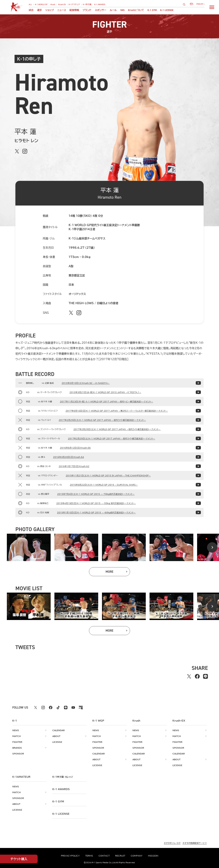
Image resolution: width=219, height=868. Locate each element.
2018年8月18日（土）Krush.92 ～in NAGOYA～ (86, 383)
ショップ (50, 10)
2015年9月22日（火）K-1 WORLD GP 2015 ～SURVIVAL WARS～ (104, 485)
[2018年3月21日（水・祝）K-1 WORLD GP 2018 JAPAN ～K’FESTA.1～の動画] (198, 392)
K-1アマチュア (74, 5)
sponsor (18, 754)
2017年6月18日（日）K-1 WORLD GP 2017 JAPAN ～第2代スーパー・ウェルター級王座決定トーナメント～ (117, 411)
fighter (17, 742)
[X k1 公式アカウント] (36, 708)
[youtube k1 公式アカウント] (73, 708)
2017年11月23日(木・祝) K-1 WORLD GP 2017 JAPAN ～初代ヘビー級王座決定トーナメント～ (107, 401)
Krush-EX (62, 5)
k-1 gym (58, 802)
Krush (53, 5)
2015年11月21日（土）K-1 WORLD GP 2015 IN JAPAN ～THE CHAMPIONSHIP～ (108, 475)
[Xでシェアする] (189, 676)
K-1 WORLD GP (41, 5)
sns (122, 10)
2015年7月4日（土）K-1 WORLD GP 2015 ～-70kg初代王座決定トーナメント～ (96, 494)
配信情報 (74, 10)
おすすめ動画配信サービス (195, 843)
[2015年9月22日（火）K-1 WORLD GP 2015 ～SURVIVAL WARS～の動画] (198, 485)
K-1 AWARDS (100, 5)
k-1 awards (61, 789)
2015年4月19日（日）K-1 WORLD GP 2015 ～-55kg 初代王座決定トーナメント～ (96, 503)
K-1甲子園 (87, 5)
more (118, 572)
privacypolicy (70, 856)
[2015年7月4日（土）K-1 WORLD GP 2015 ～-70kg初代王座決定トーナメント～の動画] (198, 494)
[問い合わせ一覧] (192, 4)
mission (153, 856)
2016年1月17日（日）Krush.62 (74, 466)
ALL (30, 5)
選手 (40, 10)
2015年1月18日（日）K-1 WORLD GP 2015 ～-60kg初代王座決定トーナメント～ (96, 512)
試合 (31, 10)
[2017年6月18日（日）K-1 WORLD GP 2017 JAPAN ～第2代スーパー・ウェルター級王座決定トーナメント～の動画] (198, 411)
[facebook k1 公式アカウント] (51, 708)
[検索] (185, 4)
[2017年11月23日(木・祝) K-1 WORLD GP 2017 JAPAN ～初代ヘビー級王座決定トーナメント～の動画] (198, 401)
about (56, 736)
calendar (59, 730)
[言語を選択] (201, 4)
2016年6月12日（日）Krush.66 (75, 448)
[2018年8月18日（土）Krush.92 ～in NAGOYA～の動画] (198, 383)
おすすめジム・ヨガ (172, 843)
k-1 (63, 777)
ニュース (62, 10)
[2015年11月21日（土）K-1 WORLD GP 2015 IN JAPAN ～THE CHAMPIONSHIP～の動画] (198, 475)
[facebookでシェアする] (197, 676)
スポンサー (101, 10)
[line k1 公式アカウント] (66, 708)
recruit (120, 856)
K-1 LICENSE (167, 10)
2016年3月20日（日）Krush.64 (69, 457)
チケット (19, 859)
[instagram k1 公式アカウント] (43, 708)
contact (104, 856)
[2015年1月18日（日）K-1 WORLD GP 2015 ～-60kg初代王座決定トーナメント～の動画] (198, 512)
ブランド (87, 10)
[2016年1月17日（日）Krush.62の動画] (198, 466)
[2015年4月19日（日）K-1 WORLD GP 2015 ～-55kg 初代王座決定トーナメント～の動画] (198, 503)
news (16, 730)
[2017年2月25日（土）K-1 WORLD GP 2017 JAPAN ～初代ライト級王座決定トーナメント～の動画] (198, 420)
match (17, 736)
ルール (113, 10)
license (57, 742)
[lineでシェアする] (205, 676)
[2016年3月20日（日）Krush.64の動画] (198, 457)
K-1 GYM (152, 10)
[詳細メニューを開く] (212, 7)
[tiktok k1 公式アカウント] (58, 708)
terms (89, 856)
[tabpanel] (29, 547)
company (137, 856)
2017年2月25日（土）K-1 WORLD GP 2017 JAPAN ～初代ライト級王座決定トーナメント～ (102, 420)
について (136, 10)
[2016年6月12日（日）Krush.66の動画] (198, 448)
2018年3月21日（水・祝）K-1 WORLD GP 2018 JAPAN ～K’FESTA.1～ (105, 392)
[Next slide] (212, 547)
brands (17, 748)
